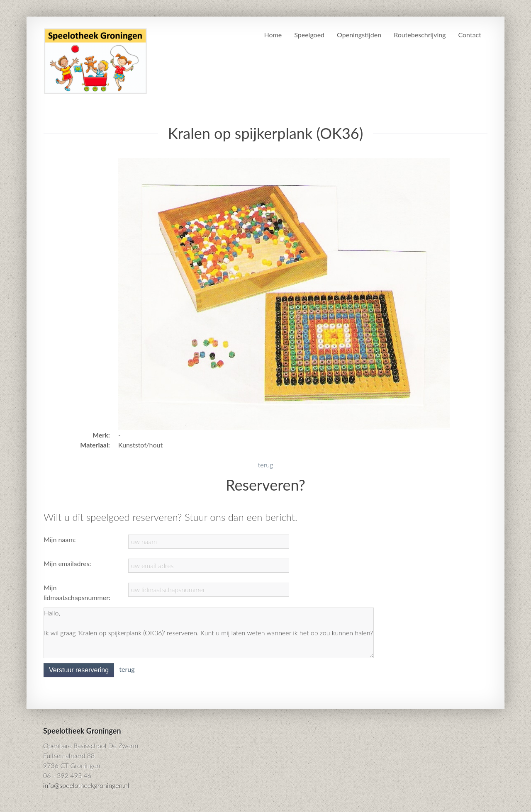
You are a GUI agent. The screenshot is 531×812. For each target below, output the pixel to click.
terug (265, 465)
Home (273, 35)
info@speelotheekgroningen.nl (86, 785)
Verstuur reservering (79, 670)
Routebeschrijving (420, 35)
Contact (470, 35)
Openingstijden (359, 35)
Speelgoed (309, 35)
